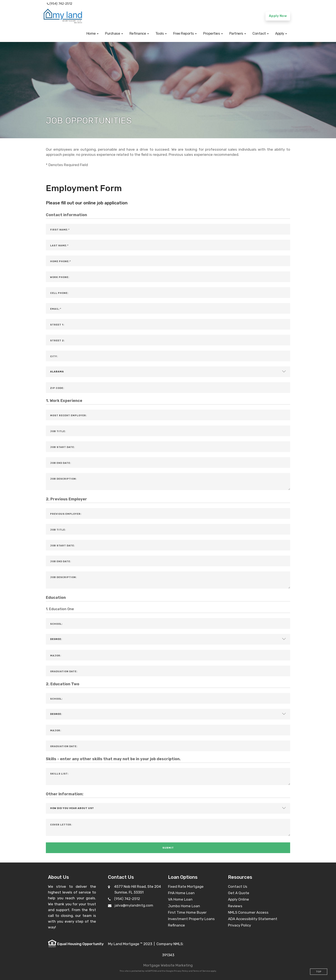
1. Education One (60, 609)
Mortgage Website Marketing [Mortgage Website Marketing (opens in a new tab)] (168, 965)
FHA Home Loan (181, 893)
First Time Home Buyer (187, 912)
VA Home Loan (180, 899)
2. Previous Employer (66, 499)
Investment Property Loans (191, 919)
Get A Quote (239, 893)
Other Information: (65, 794)
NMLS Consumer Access (248, 912)
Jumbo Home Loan (184, 906)
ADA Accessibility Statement (253, 919)
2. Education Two (63, 684)
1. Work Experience (64, 401)
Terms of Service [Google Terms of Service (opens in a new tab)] (202, 971)
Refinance (176, 925)
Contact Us (238, 886)
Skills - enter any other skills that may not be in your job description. (113, 759)
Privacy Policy (239, 925)
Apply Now (278, 16)
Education (56, 598)
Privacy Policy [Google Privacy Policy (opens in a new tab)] (181, 971)
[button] (93, 33)
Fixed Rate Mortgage (186, 886)
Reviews (235, 906)
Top (319, 972)
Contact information (66, 215)
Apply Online (238, 899)
